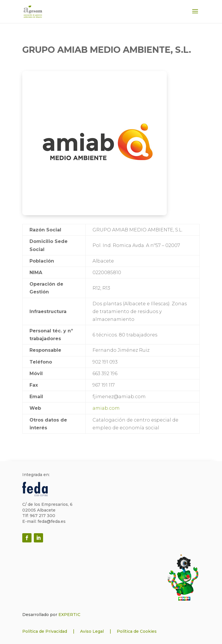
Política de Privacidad (45, 631)
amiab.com (106, 408)
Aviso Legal (92, 631)
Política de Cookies (137, 631)
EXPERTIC (69, 615)
